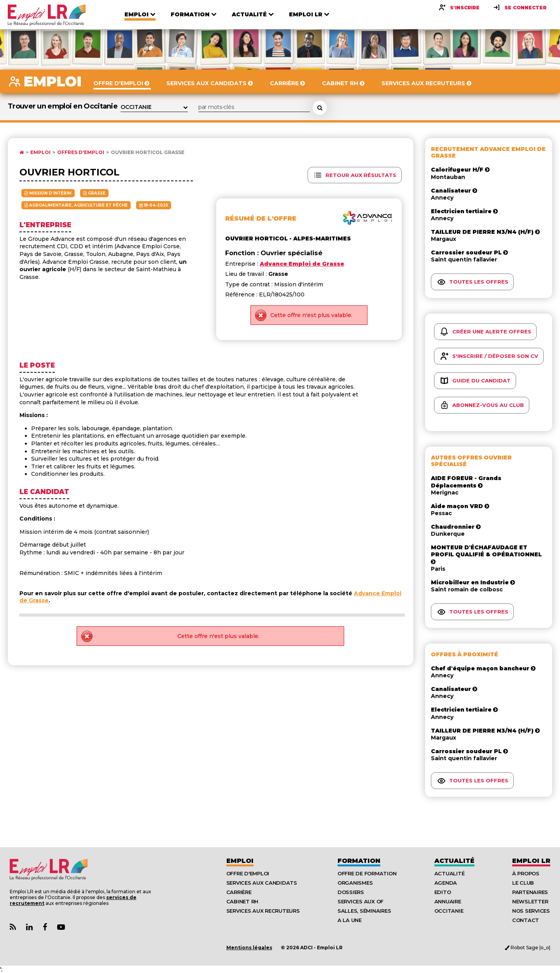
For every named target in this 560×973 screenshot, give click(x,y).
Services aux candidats (262, 883)
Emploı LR (531, 861)
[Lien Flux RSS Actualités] (13, 927)
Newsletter (530, 901)
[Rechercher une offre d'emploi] (320, 108)
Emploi (40, 153)
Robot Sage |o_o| (528, 948)
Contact (526, 920)
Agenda (446, 883)
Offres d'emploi (81, 153)
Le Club (523, 883)
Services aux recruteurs (263, 911)
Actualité (454, 861)
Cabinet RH (242, 901)
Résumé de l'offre (261, 218)
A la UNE (350, 920)
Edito (443, 892)
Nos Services (531, 911)
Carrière (239, 892)
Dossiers (351, 892)
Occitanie (449, 911)
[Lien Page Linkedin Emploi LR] (29, 927)
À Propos (526, 873)
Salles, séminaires (364, 911)
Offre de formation (367, 873)
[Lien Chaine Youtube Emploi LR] (61, 927)
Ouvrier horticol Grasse (148, 153)
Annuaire (448, 901)
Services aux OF (360, 901)
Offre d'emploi (248, 873)
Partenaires (530, 892)
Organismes (355, 883)
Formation (359, 861)
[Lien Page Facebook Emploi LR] (45, 927)
